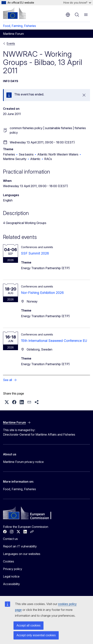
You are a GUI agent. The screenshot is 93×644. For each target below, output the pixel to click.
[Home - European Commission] (14, 13)
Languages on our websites (22, 554)
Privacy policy (13, 569)
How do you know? (77, 3)
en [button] (68, 15)
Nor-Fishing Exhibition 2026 (42, 293)
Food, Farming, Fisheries (19, 26)
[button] (7, 402)
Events (11, 43)
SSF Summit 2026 (35, 253)
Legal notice (11, 576)
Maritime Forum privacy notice (23, 462)
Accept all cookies (28, 625)
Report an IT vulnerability (20, 546)
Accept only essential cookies (36, 635)
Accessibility (11, 584)
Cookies (9, 561)
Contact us (10, 539)
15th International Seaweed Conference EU (54, 341)
